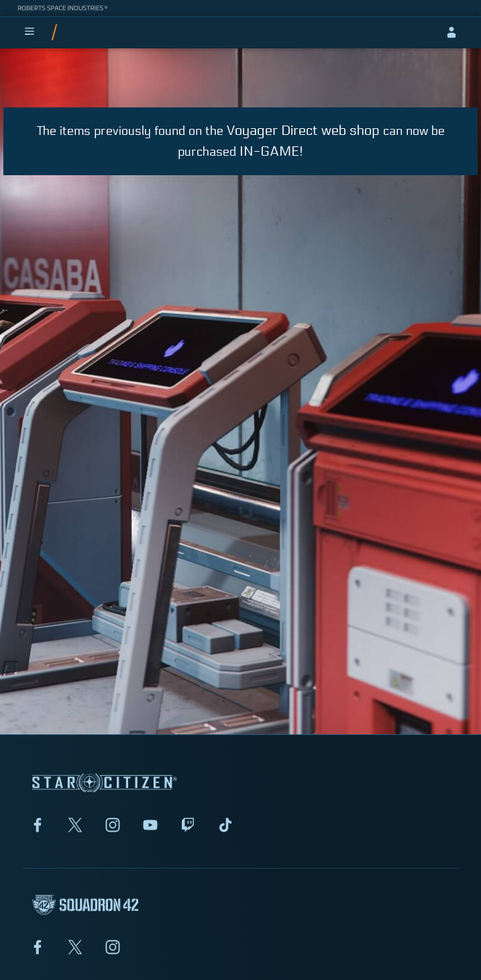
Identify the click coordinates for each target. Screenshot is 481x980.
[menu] (30, 32)
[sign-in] (451, 32)
